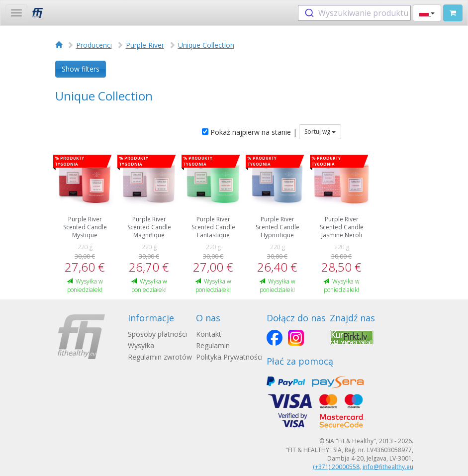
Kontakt (209, 334)
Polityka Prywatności (229, 357)
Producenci (94, 45)
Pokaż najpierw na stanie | (249, 132)
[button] (427, 13)
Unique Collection (206, 45)
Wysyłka (141, 345)
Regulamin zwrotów (160, 357)
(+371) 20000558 (336, 467)
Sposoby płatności (157, 334)
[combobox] (354, 13)
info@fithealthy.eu (388, 467)
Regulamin (213, 345)
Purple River (145, 45)
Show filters (81, 69)
